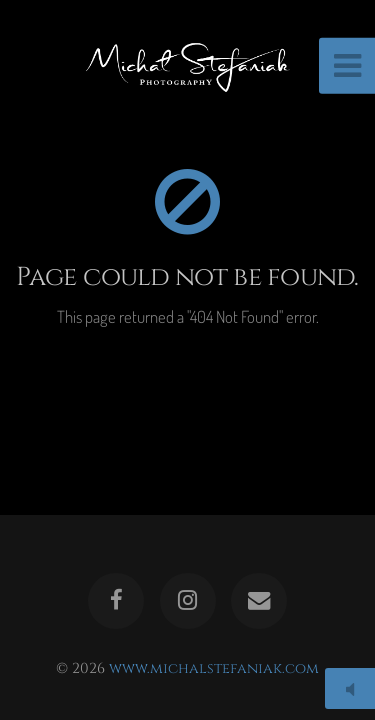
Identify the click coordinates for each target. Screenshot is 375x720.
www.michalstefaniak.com (214, 668)
